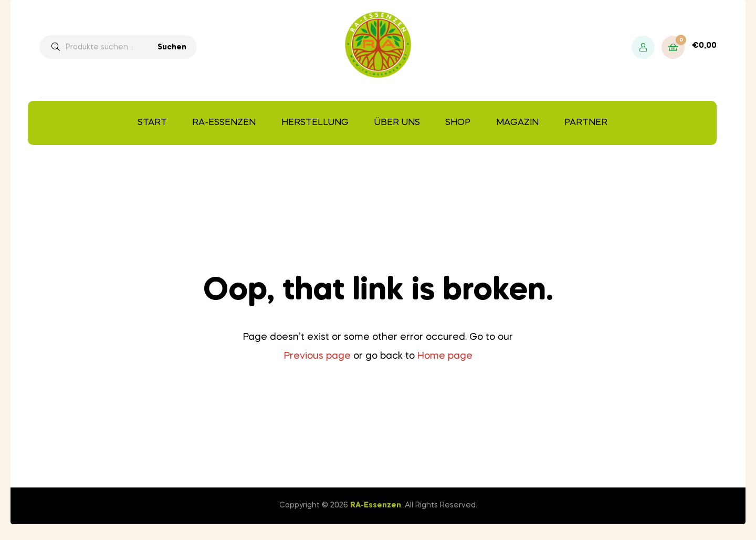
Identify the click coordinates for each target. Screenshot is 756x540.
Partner (586, 123)
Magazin (517, 123)
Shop (458, 123)
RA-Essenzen (224, 123)
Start (152, 123)
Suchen (172, 47)
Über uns (397, 123)
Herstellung (315, 123)
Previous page (317, 356)
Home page (445, 356)
